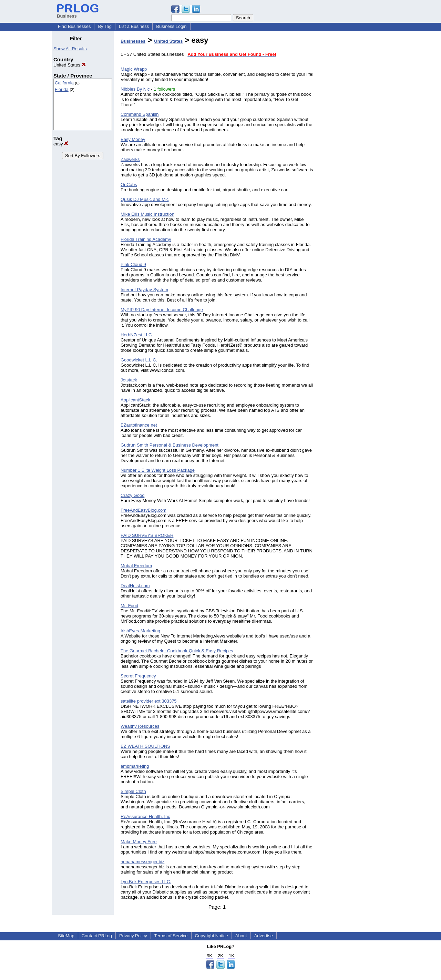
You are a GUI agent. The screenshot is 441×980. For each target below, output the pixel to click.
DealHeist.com (135, 586)
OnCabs (129, 185)
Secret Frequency (138, 676)
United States (70, 65)
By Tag (105, 26)
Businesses (133, 41)
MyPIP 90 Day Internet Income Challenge (162, 310)
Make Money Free (139, 842)
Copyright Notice (212, 936)
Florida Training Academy (146, 239)
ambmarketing (135, 766)
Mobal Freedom (136, 566)
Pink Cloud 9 (133, 264)
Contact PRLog (97, 936)
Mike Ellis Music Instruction (147, 214)
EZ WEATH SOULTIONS (145, 746)
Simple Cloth (133, 791)
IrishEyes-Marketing (140, 631)
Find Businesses (74, 26)
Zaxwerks (130, 159)
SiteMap (66, 936)
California (64, 83)
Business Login (171, 26)
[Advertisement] (354, 139)
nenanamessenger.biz (142, 862)
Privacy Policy (133, 936)
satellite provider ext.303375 (149, 701)
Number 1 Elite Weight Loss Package (158, 470)
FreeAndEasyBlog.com (143, 510)
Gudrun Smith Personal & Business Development (170, 445)
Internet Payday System (144, 290)
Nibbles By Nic (135, 89)
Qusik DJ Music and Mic (145, 199)
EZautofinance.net (139, 425)
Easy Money (133, 139)
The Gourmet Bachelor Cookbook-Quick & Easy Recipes (177, 651)
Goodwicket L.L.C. (139, 360)
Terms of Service (171, 936)
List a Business (134, 26)
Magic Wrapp (134, 69)
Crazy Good (132, 495)
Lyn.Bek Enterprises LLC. (146, 882)
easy (61, 144)
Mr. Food (129, 606)
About (241, 936)
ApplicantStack (135, 400)
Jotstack (129, 380)
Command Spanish (140, 114)
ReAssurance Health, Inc (145, 816)
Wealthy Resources (140, 726)
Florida (62, 89)
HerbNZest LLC (136, 335)
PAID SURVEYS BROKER (147, 535)
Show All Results (70, 49)
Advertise (264, 936)
